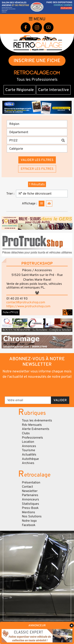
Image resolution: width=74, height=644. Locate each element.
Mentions (29, 512)
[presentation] (37, 387)
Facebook (29, 525)
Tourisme (29, 450)
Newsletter (30, 491)
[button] (37, 245)
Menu (37, 19)
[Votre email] (28, 400)
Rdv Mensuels (32, 425)
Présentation (31, 483)
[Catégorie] (37, 149)
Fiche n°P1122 (11, 312)
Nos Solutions (32, 516)
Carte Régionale (20, 90)
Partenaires (30, 495)
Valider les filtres (37, 160)
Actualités (29, 455)
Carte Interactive (53, 90)
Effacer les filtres (37, 169)
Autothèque (30, 459)
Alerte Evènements (36, 429)
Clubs (26, 433)
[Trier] (42, 194)
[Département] (37, 132)
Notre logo (29, 521)
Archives (28, 463)
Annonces (29, 446)
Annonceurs (30, 499)
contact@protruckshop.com (26, 302)
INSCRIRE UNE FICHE (37, 61)
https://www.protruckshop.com (28, 306)
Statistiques (30, 504)
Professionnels (32, 438)
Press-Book (30, 508)
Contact (27, 487)
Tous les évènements (37, 420)
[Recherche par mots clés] (33, 140)
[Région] (37, 124)
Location (28, 442)
